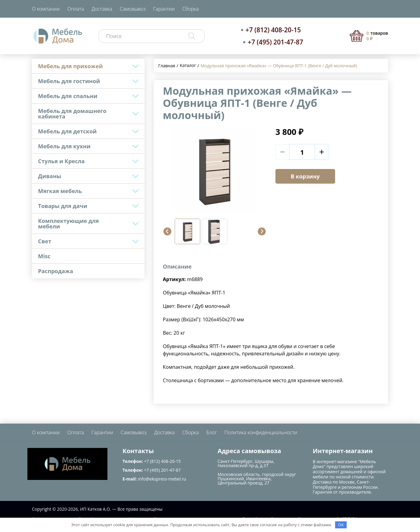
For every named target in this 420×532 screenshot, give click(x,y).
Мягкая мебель (60, 191)
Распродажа (56, 271)
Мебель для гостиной (69, 81)
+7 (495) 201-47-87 (275, 42)
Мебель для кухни (64, 146)
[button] (167, 231)
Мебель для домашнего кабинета (72, 114)
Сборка (191, 9)
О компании (46, 9)
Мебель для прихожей (70, 66)
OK (341, 525)
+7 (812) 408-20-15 (273, 30)
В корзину (305, 176)
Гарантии (164, 9)
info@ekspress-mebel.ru (162, 479)
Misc (44, 256)
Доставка (102, 9)
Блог (212, 432)
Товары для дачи (63, 206)
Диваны (50, 176)
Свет (45, 241)
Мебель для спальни (68, 96)
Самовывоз (133, 9)
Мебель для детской (67, 131)
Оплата (76, 9)
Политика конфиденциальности (261, 432)
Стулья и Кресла (61, 161)
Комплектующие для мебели (68, 224)
